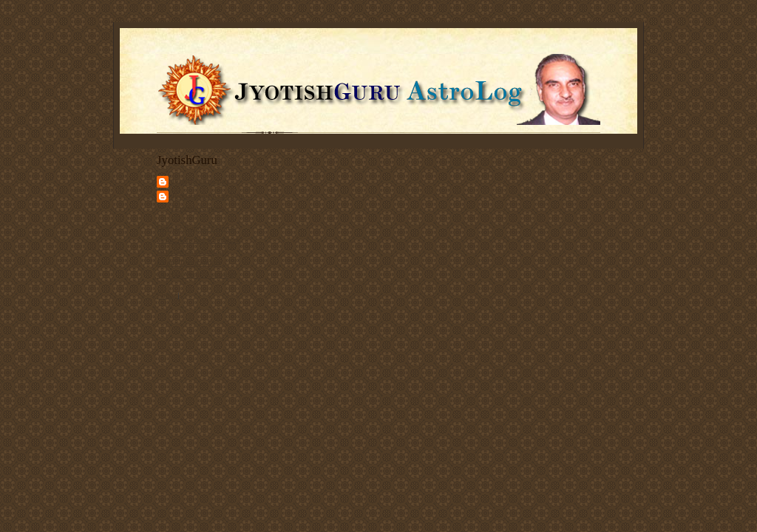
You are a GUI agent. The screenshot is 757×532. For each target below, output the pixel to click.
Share (166, 295)
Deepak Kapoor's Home (196, 228)
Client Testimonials (189, 262)
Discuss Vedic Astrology (197, 274)
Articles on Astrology (192, 251)
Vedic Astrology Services (198, 239)
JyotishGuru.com (200, 181)
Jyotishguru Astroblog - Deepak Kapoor (211, 202)
